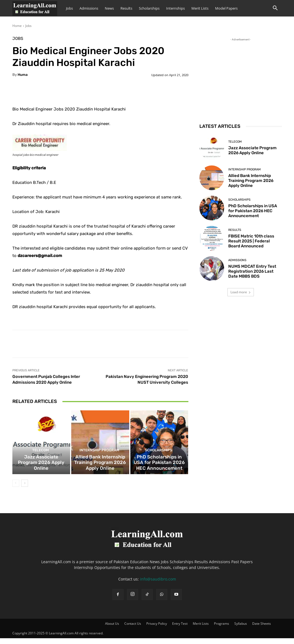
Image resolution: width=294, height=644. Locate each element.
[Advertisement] (241, 77)
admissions (237, 260)
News (109, 8)
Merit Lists (200, 8)
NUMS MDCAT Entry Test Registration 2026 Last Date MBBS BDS (252, 271)
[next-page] (25, 489)
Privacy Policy (157, 629)
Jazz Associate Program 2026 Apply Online (41, 472)
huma (23, 75)
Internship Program (100, 458)
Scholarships (149, 8)
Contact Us (133, 629)
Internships (175, 8)
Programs (222, 629)
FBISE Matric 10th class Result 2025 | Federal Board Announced (251, 241)
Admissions (89, 8)
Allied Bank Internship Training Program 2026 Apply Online (100, 469)
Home (17, 26)
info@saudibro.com (158, 585)
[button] (275, 9)
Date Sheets (262, 629)
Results (126, 8)
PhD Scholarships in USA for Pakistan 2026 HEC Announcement (159, 469)
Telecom (40, 463)
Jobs (69, 8)
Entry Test (180, 629)
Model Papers (226, 8)
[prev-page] (16, 489)
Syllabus (241, 629)
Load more (241, 292)
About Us (112, 629)
